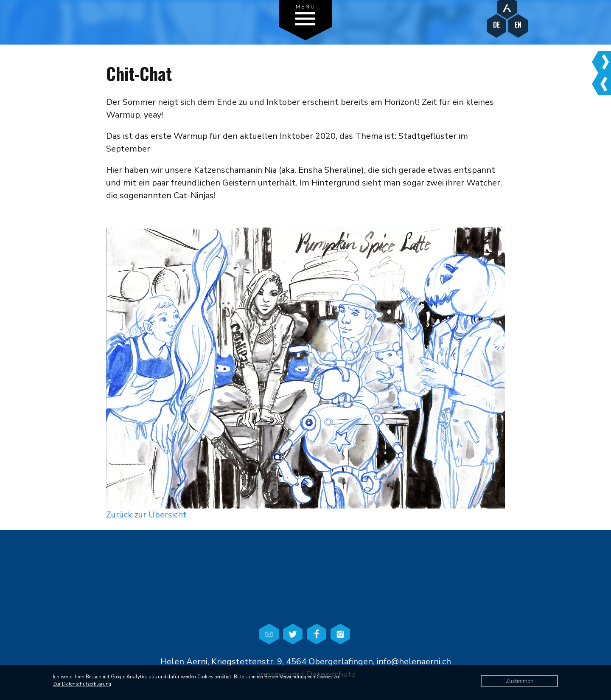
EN (518, 25)
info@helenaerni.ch (414, 662)
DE (496, 25)
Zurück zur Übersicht (146, 515)
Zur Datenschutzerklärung (82, 684)
